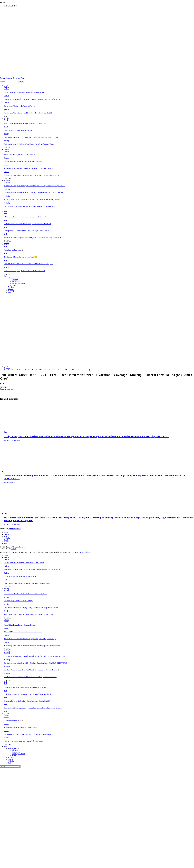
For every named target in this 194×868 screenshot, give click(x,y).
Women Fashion (13, 278)
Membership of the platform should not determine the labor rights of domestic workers (32, 175)
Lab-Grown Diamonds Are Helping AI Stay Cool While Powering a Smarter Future (31, 137)
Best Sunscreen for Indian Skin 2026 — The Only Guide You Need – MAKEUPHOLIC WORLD (36, 193)
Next (9, 116)
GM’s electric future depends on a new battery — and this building (26, 217)
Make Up (7, 180)
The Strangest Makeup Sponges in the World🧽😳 (21, 257)
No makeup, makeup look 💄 (14, 250)
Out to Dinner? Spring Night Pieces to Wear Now (20, 106)
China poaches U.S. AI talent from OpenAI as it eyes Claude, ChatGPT (27, 231)
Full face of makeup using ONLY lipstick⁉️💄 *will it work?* (25, 271)
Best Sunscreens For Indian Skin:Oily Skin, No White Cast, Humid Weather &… (30, 206)
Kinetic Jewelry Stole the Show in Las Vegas (19, 130)
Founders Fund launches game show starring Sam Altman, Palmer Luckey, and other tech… (34, 238)
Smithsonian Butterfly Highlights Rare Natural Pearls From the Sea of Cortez (29, 144)
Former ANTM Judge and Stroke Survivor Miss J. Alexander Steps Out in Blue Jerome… (33, 99)
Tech (6, 212)
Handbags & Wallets (19, 283)
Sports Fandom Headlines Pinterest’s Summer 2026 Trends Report (26, 123)
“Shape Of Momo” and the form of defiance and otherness (23, 161)
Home (6, 85)
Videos (6, 245)
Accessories (16, 282)
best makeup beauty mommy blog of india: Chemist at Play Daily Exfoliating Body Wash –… (34, 186)
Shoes (14, 285)
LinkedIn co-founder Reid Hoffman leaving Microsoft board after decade (28, 224)
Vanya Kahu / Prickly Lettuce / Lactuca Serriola (20, 155)
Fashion (7, 87)
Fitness (6, 149)
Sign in (2, 2)
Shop (6, 276)
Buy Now (3, 387)
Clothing (15, 280)
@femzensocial (14, 529)
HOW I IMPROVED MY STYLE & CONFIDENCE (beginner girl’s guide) (29, 264)
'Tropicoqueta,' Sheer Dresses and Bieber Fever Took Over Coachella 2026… (29, 113)
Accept (81, 552)
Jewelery (11, 287)
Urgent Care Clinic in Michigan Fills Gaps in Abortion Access (24, 92)
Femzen (7, 243)
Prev (6, 116)
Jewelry (7, 118)
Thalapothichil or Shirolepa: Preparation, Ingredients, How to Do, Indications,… (30, 168)
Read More (87, 552)
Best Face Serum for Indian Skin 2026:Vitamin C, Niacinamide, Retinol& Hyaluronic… (33, 200)
